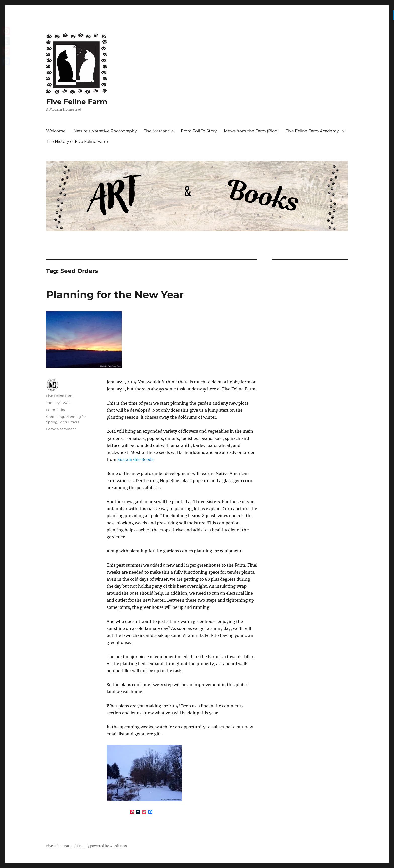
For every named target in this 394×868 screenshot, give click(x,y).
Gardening (55, 417)
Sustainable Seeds (135, 459)
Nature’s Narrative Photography (105, 131)
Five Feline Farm (77, 102)
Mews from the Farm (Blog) (251, 131)
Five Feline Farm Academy (312, 131)
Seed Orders (69, 422)
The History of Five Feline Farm (77, 141)
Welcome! (56, 131)
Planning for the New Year (115, 295)
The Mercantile (159, 131)
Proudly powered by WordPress (102, 846)
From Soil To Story (199, 131)
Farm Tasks (55, 410)
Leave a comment (61, 429)
